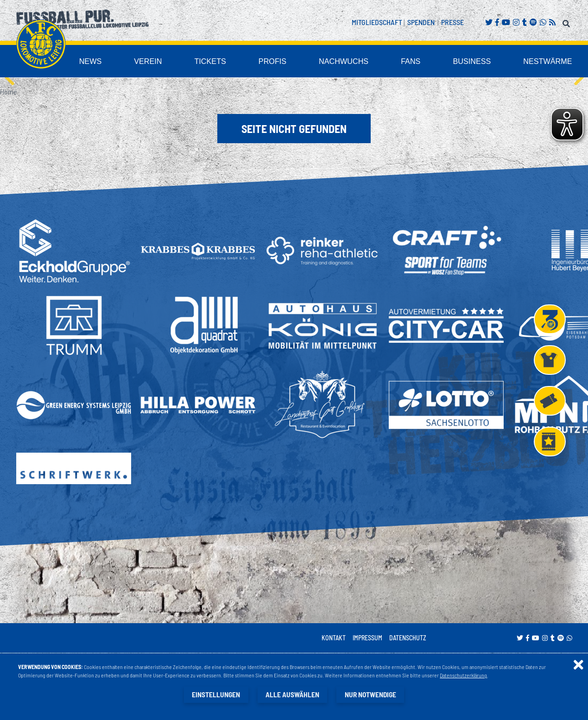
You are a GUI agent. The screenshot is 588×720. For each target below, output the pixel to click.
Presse (452, 22)
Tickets (257, 62)
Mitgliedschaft (377, 22)
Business (488, 62)
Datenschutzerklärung (464, 676)
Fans (433, 62)
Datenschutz (408, 638)
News (150, 62)
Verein (202, 62)
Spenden (421, 22)
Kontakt (334, 638)
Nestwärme (554, 62)
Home (8, 92)
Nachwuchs (375, 62)
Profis (313, 62)
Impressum (367, 638)
